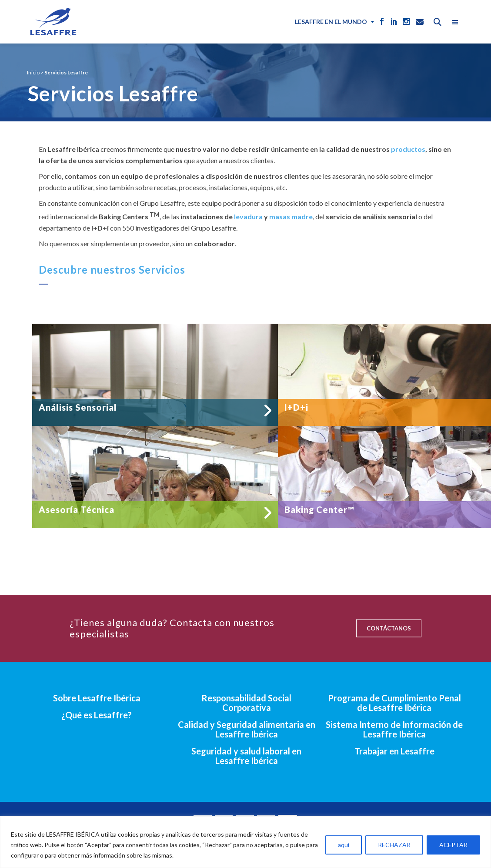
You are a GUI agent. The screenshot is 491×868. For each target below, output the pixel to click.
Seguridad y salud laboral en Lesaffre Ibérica (246, 756)
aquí (344, 845)
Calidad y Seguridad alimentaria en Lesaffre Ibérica (247, 729)
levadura (248, 216)
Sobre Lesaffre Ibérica (97, 698)
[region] (245, 842)
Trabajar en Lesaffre (394, 751)
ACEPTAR (453, 845)
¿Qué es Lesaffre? (97, 715)
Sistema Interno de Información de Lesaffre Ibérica (394, 729)
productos (408, 149)
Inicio (33, 72)
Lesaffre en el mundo (331, 22)
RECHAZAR (394, 845)
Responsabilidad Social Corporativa (246, 703)
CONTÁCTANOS (389, 628)
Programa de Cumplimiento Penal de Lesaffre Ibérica (394, 703)
